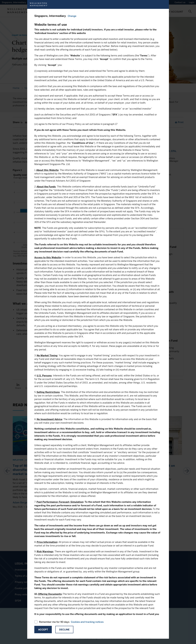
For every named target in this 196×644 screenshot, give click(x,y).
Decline (64, 630)
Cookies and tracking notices (87, 622)
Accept (43, 630)
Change (72, 16)
